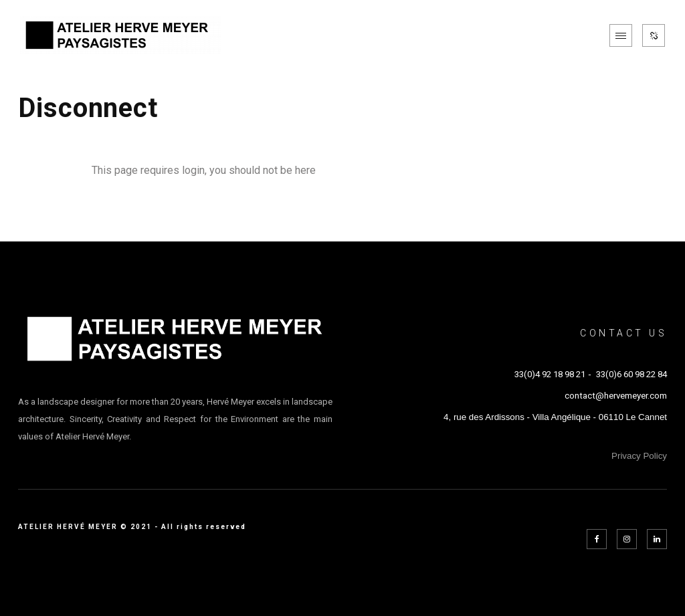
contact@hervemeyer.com (616, 396)
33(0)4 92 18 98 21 (550, 374)
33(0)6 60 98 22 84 (631, 374)
